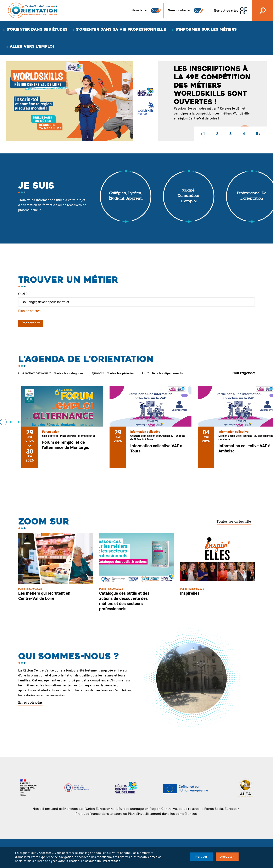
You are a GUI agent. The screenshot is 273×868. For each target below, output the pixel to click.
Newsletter (147, 11)
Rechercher (31, 323)
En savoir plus (30, 703)
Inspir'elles (190, 593)
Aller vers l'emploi (32, 46)
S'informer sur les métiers (206, 29)
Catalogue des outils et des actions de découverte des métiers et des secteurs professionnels (124, 601)
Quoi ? (23, 294)
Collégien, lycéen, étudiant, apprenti (126, 196)
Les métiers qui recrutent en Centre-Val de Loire (44, 596)
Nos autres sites (226, 11)
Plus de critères (29, 311)
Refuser (201, 857)
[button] (201, 134)
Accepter (227, 857)
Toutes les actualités (234, 522)
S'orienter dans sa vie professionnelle (121, 29)
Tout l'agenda (243, 373)
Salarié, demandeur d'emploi (189, 196)
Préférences (112, 861)
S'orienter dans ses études (37, 29)
